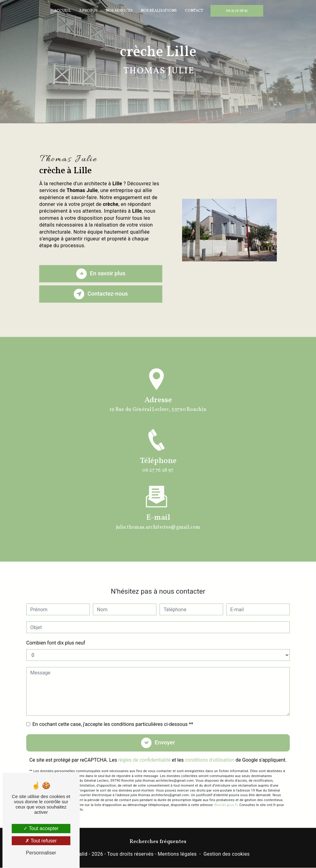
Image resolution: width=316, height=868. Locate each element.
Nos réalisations (159, 11)
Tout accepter (41, 828)
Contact (194, 11)
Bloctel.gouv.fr (226, 797)
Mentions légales (177, 854)
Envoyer (165, 735)
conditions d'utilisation (210, 752)
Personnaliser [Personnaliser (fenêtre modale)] (41, 853)
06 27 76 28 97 (237, 11)
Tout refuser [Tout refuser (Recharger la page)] (41, 841)
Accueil (62, 11)
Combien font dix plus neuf (56, 635)
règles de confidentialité (144, 752)
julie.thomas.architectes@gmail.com (158, 519)
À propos (88, 11)
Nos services (119, 11)
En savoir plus (101, 274)
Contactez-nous (101, 294)
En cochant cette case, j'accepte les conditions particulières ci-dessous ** (113, 716)
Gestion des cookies (227, 854)
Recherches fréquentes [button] (158, 842)
